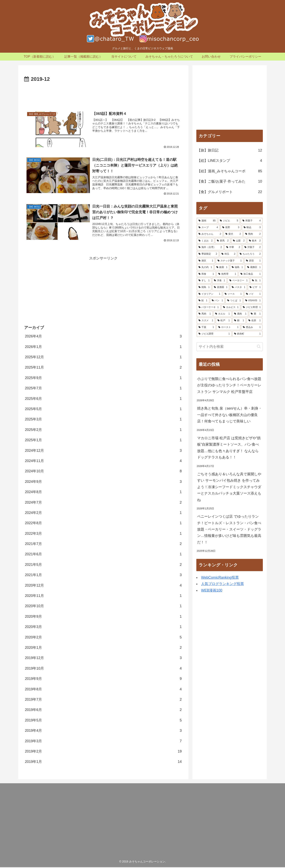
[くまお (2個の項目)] (206, 241)
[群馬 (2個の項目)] (223, 241)
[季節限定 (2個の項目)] (208, 254)
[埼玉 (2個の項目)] (228, 254)
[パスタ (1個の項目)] (238, 287)
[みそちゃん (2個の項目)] (210, 234)
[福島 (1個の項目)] (237, 267)
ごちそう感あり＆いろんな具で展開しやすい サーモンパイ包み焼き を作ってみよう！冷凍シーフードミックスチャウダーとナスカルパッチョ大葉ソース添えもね (229, 487)
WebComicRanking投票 (220, 577)
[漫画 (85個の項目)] (207, 221)
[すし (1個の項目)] (204, 281)
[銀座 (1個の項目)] (222, 267)
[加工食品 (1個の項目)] (251, 274)
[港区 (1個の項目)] (206, 261)
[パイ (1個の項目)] (253, 294)
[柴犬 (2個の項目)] (233, 234)
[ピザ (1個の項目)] (255, 287)
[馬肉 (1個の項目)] (205, 314)
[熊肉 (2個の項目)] (253, 234)
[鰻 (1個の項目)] (239, 321)
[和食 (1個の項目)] (206, 274)
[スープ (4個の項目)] (208, 228)
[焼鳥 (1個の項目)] (204, 287)
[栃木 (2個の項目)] (255, 241)
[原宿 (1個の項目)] (253, 261)
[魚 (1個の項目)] (256, 281)
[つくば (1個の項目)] (234, 301)
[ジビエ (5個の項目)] (229, 221)
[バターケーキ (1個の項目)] (209, 307)
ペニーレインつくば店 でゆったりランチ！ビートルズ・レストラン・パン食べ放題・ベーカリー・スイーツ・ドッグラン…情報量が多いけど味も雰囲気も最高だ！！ (229, 529)
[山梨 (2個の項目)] (239, 241)
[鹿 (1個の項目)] (256, 314)
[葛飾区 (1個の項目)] (254, 267)
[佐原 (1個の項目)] (255, 321)
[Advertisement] (103, 95)
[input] (230, 347)
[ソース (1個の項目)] (233, 294)
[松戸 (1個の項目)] (224, 321)
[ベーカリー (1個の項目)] (238, 281)
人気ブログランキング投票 (222, 584)
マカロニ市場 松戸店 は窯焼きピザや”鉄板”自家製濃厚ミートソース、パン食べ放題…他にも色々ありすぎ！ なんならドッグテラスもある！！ (229, 448)
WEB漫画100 (212, 590)
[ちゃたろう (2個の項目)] (250, 254)
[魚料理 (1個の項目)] (227, 274)
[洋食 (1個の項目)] (219, 281)
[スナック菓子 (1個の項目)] (230, 261)
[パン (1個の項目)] (217, 301)
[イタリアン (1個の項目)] (209, 294)
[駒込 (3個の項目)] (252, 228)
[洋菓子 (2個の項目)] (253, 247)
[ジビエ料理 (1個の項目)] (252, 307)
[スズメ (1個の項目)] (206, 321)
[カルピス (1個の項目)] (231, 307)
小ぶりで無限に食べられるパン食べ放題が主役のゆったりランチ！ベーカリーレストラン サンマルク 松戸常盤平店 (229, 385)
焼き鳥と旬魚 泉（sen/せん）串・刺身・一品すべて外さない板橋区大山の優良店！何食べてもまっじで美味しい (229, 415)
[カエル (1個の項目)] (222, 314)
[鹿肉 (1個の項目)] (240, 314)
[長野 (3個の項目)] (231, 228)
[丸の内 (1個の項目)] (205, 267)
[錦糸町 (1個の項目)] (247, 334)
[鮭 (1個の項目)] (203, 301)
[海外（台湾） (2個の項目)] (210, 247)
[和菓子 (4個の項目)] (252, 221)
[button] (259, 346)
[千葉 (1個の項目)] (206, 327)
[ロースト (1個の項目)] (228, 327)
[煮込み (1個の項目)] (252, 327)
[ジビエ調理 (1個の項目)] (214, 334)
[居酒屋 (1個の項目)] (221, 287)
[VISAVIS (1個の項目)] (253, 301)
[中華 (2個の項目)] (233, 247)
